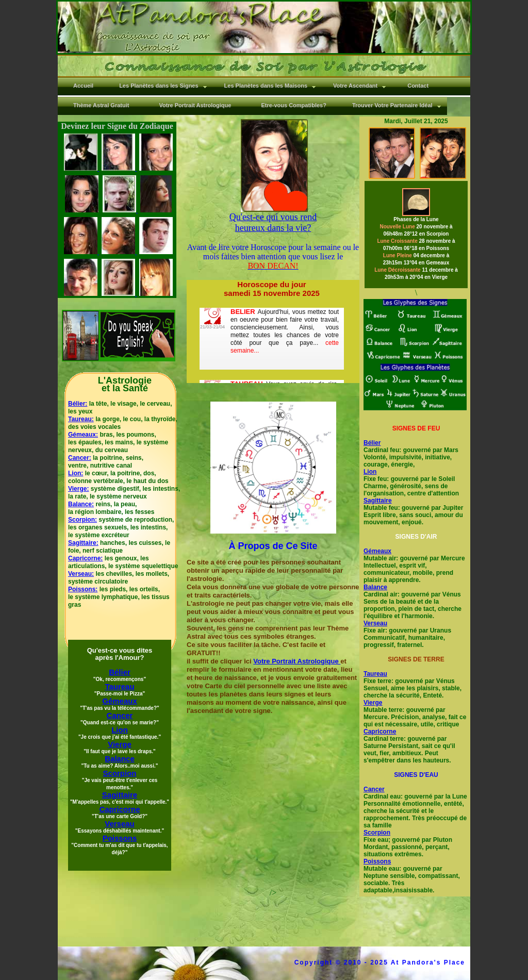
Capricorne (380, 732)
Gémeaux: (83, 435)
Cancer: (80, 458)
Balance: (81, 504)
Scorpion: (82, 520)
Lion (370, 472)
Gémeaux (377, 551)
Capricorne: (85, 558)
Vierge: (78, 489)
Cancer (374, 789)
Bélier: (78, 404)
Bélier (372, 443)
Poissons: (83, 589)
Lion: (76, 473)
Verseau (375, 623)
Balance (375, 587)
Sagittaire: (83, 543)
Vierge (373, 703)
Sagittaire (378, 501)
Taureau (375, 674)
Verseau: (81, 574)
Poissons (377, 861)
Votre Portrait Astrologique (297, 661)
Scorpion (377, 833)
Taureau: (81, 419)
